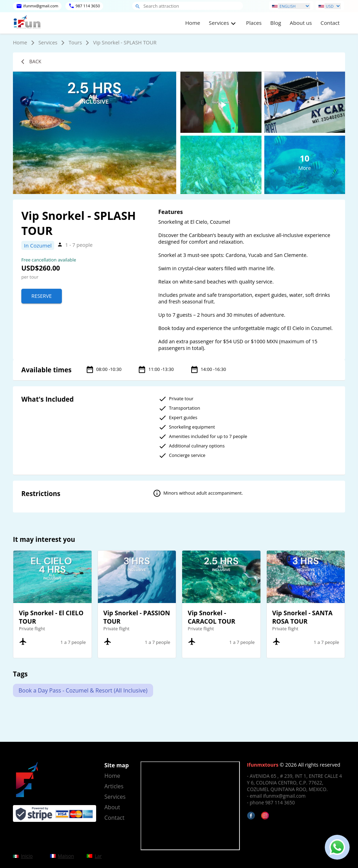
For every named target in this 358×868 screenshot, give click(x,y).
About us (301, 23)
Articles (114, 786)
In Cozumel (38, 245)
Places (254, 23)
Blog (276, 23)
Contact (330, 23)
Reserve (42, 296)
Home (193, 23)
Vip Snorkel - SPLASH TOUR (125, 42)
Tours (75, 42)
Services (48, 42)
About (112, 807)
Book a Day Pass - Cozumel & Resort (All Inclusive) (83, 690)
